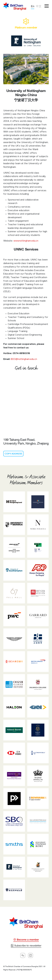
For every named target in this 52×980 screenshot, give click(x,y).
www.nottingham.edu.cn (26, 241)
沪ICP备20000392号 (24, 970)
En (33, 6)
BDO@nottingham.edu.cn (24, 359)
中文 (39, 6)
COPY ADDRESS (13, 454)
